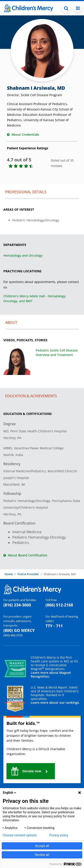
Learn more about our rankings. (55, 703)
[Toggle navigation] (78, 8)
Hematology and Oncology (23, 255)
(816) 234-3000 (17, 605)
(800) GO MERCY (19, 630)
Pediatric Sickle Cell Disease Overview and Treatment (57, 353)
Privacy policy (59, 835)
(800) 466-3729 (13, 635)
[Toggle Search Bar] (66, 8)
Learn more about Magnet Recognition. (51, 674)
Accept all (42, 846)
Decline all (42, 855)
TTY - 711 (54, 626)
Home (9, 574)
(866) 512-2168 (59, 605)
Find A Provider (28, 574)
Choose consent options (20, 835)
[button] (31, 771)
